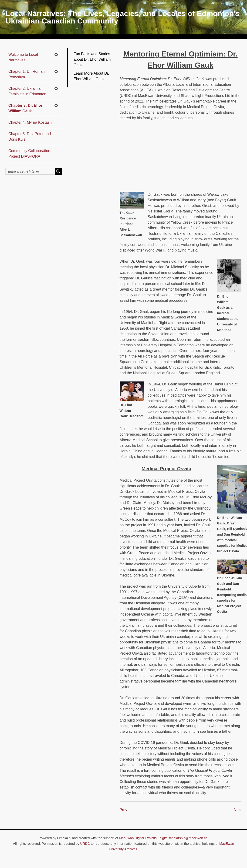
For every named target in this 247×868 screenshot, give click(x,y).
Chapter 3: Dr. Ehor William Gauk (25, 108)
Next (238, 810)
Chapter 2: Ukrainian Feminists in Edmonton (27, 91)
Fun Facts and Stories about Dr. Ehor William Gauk (92, 59)
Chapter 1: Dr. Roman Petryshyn (27, 74)
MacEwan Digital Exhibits (138, 838)
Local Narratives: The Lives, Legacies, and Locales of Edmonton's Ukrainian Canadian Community (123, 17)
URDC (85, 844)
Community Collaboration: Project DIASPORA (30, 154)
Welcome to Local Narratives (23, 57)
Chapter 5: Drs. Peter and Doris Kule (30, 137)
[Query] (34, 171)
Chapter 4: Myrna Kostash (30, 122)
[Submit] (58, 171)
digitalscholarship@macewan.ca (184, 838)
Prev (123, 810)
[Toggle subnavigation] (56, 55)
